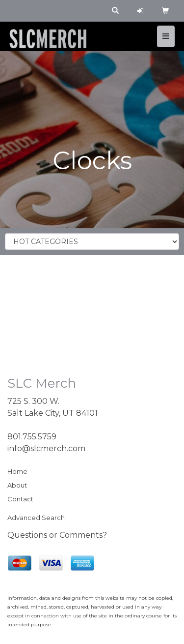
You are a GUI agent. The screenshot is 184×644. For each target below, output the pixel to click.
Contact (20, 499)
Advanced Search (36, 518)
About (17, 485)
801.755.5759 (32, 437)
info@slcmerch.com (46, 448)
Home (17, 471)
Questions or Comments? (57, 535)
